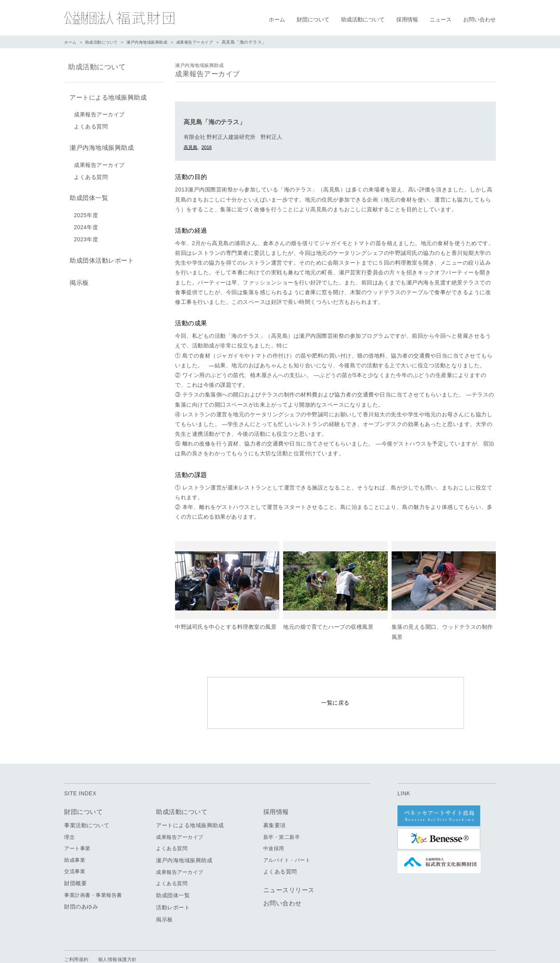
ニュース (441, 19)
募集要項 (275, 805)
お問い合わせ (479, 19)
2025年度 (86, 211)
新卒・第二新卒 (282, 817)
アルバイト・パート (287, 840)
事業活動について (87, 805)
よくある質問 (91, 125)
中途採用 (274, 829)
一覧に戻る (335, 693)
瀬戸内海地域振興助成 (153, 42)
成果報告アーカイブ (205, 42)
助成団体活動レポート (100, 256)
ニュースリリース (289, 871)
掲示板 (78, 277)
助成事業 (75, 840)
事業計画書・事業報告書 (93, 875)
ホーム (277, 19)
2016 (206, 147)
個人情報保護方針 (117, 940)
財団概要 (75, 863)
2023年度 (86, 235)
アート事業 (77, 829)
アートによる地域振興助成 (107, 97)
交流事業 (75, 852)
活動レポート (173, 888)
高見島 (191, 147)
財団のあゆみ (81, 887)
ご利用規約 (76, 940)
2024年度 (86, 223)
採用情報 (407, 19)
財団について (313, 19)
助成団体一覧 (87, 195)
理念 (69, 817)
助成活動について (363, 19)
